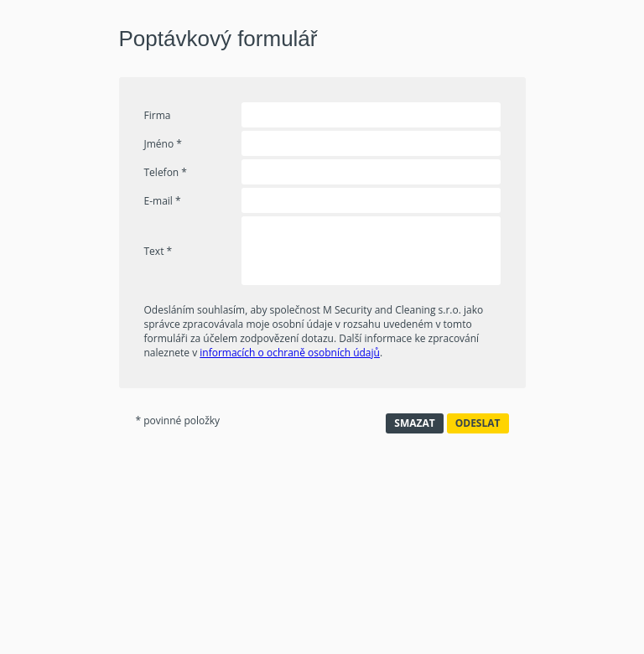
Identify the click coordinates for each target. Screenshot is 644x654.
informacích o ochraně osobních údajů (290, 353)
